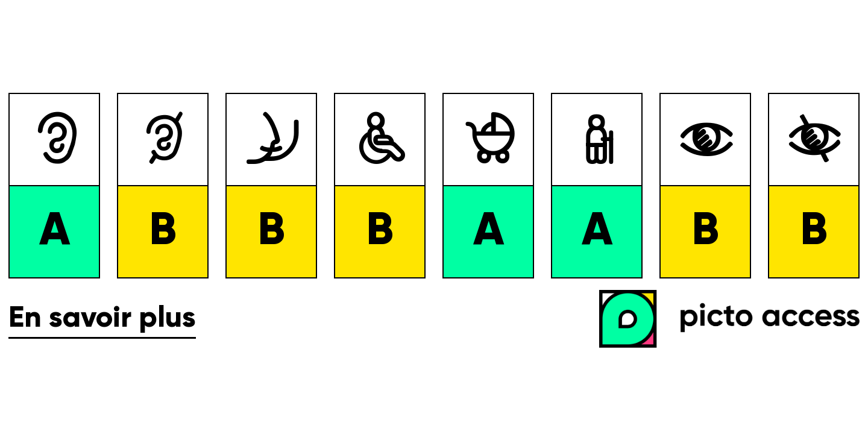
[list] (434, 185)
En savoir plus (102, 319)
